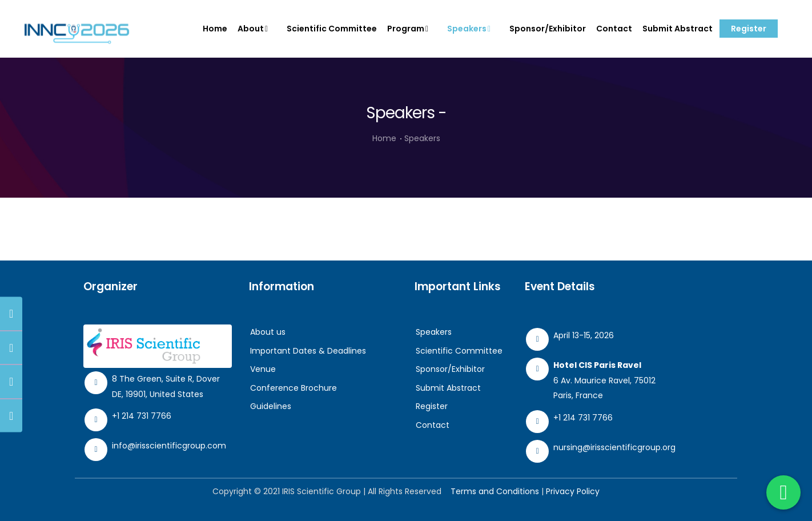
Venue (263, 369)
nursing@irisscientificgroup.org (614, 447)
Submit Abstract (678, 29)
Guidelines (271, 406)
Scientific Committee (332, 29)
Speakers (471, 29)
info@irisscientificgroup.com (169, 446)
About (255, 29)
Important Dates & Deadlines (308, 351)
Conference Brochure (294, 388)
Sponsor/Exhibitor (548, 29)
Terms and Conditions (495, 491)
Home (215, 29)
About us (268, 332)
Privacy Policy (573, 491)
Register (749, 29)
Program (410, 29)
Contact (614, 29)
